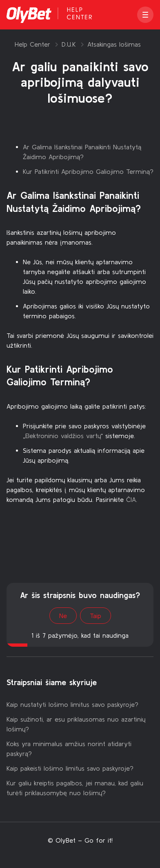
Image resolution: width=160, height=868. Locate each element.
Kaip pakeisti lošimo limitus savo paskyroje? (70, 768)
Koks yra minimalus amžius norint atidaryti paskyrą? (69, 749)
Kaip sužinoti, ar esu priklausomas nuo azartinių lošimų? (76, 724)
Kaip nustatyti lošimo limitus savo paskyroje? (72, 704)
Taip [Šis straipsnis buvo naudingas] (96, 616)
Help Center (32, 44)
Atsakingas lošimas (114, 44)
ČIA (131, 499)
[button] (145, 15)
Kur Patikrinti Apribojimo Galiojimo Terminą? (88, 171)
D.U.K (69, 44)
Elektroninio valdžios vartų (63, 436)
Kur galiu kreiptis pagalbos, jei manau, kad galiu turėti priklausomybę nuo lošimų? (75, 788)
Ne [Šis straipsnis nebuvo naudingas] (63, 616)
